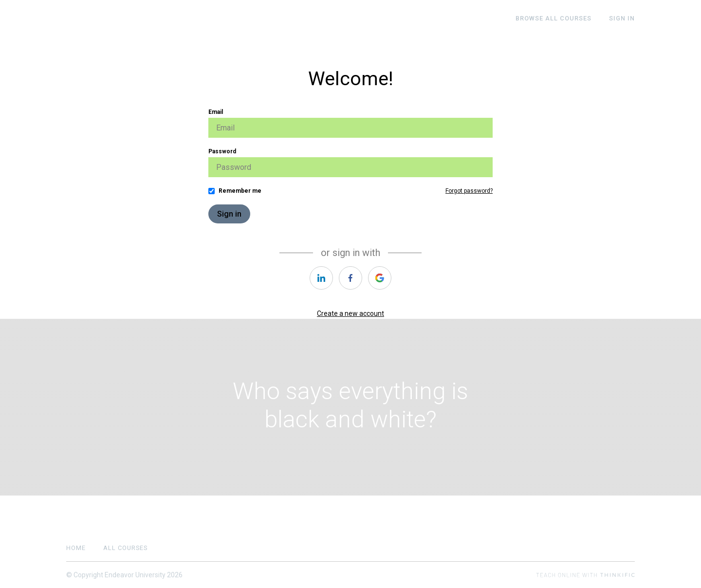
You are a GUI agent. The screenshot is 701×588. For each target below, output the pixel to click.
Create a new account (350, 313)
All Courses (125, 548)
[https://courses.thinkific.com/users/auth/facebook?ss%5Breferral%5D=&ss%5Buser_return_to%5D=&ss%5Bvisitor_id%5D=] (350, 278)
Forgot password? (469, 191)
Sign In (622, 18)
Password (222, 151)
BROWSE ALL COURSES (553, 18)
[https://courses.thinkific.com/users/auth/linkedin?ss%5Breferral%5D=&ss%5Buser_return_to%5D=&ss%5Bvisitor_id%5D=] (321, 278)
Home (76, 548)
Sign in (229, 214)
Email (216, 112)
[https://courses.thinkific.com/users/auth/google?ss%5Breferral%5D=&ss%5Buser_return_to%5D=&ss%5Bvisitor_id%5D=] (380, 278)
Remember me (240, 191)
